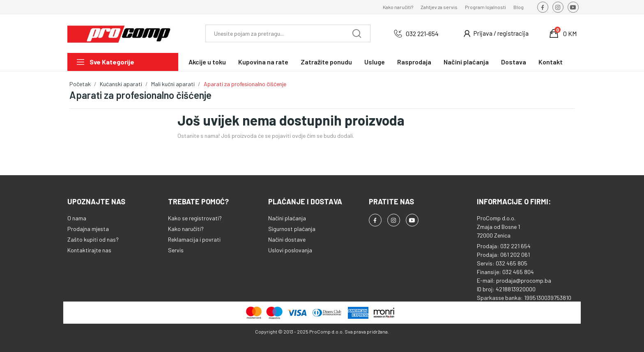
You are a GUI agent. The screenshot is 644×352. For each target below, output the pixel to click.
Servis (176, 250)
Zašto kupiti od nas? (93, 239)
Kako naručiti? (398, 7)
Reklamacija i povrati (194, 239)
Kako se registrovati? (195, 218)
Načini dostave (287, 239)
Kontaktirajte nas (89, 250)
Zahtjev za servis (439, 7)
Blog (519, 7)
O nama (77, 218)
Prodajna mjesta (88, 229)
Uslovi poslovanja (290, 250)
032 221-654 (422, 33)
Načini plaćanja (287, 218)
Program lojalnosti (485, 7)
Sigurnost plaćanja (292, 229)
